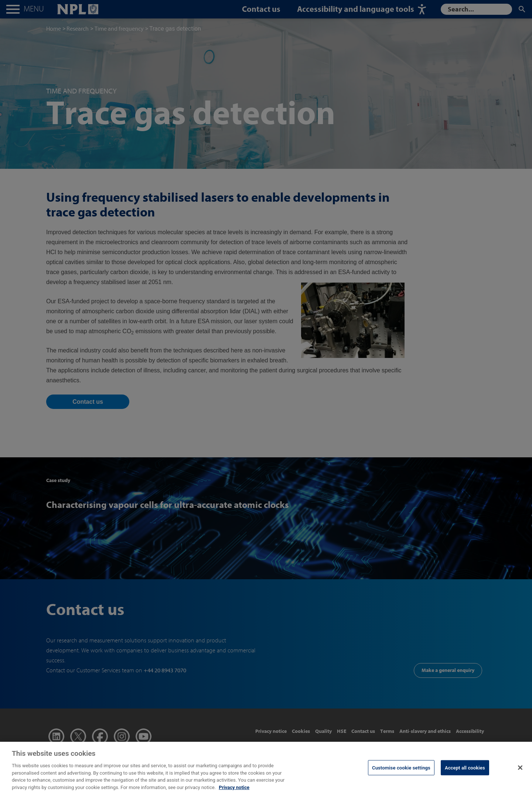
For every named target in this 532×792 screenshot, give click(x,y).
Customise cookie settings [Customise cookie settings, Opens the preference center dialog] (401, 772)
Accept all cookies (465, 772)
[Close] (520, 772)
